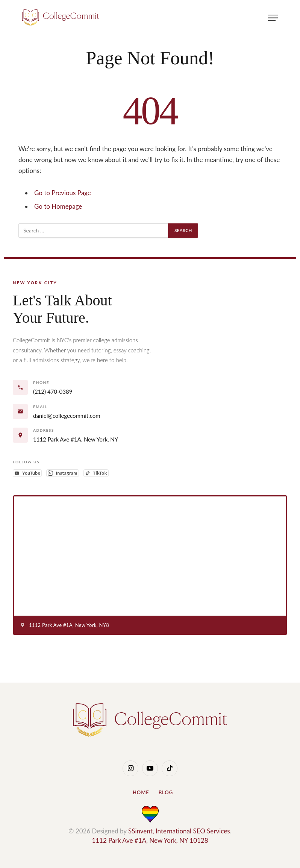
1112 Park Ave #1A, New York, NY (76, 439)
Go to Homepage (58, 206)
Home (141, 792)
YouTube (28, 473)
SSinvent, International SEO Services (179, 831)
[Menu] (273, 18)
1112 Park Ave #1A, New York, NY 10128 (150, 840)
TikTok (97, 473)
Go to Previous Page (63, 193)
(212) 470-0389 (53, 392)
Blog (166, 792)
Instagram (63, 473)
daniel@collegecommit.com (67, 416)
